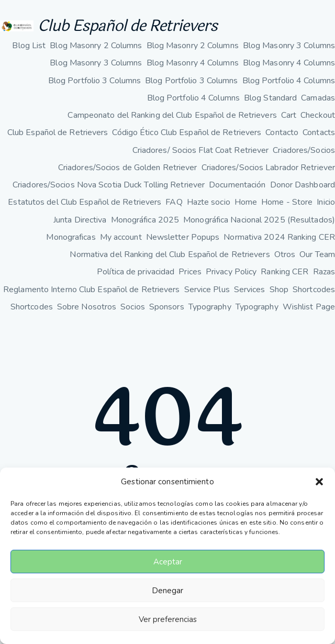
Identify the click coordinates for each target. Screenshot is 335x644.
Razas (324, 272)
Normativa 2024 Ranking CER (279, 237)
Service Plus (207, 290)
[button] (319, 482)
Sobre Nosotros (87, 307)
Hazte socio (209, 202)
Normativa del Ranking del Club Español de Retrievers (170, 254)
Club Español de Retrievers (127, 26)
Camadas (318, 98)
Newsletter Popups (183, 237)
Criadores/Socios (304, 150)
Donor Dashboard (303, 185)
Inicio (326, 202)
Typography (210, 307)
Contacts (319, 132)
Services (250, 290)
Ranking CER (284, 272)
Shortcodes (314, 290)
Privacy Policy (231, 272)
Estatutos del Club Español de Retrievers (85, 202)
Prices (190, 272)
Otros (285, 254)
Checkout (318, 115)
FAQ (174, 202)
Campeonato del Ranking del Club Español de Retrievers (172, 115)
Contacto (282, 132)
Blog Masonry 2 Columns (96, 46)
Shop (279, 290)
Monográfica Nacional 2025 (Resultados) (259, 220)
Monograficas (71, 237)
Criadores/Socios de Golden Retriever (128, 168)
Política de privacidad (136, 272)
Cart (289, 115)
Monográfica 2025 (145, 220)
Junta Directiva (80, 220)
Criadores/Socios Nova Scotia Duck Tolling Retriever (109, 185)
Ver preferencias (168, 619)
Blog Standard (270, 98)
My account (121, 237)
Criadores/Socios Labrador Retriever (269, 168)
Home (246, 202)
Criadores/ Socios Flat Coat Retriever (201, 150)
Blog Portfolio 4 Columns (289, 81)
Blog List (29, 46)
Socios (133, 307)
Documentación (237, 185)
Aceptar (168, 562)
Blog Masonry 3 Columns (289, 46)
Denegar (167, 591)
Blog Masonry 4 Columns (193, 63)
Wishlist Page (309, 307)
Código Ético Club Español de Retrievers (187, 132)
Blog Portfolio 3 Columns (94, 81)
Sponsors (167, 307)
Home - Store (287, 202)
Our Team (317, 254)
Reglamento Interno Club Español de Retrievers (92, 290)
